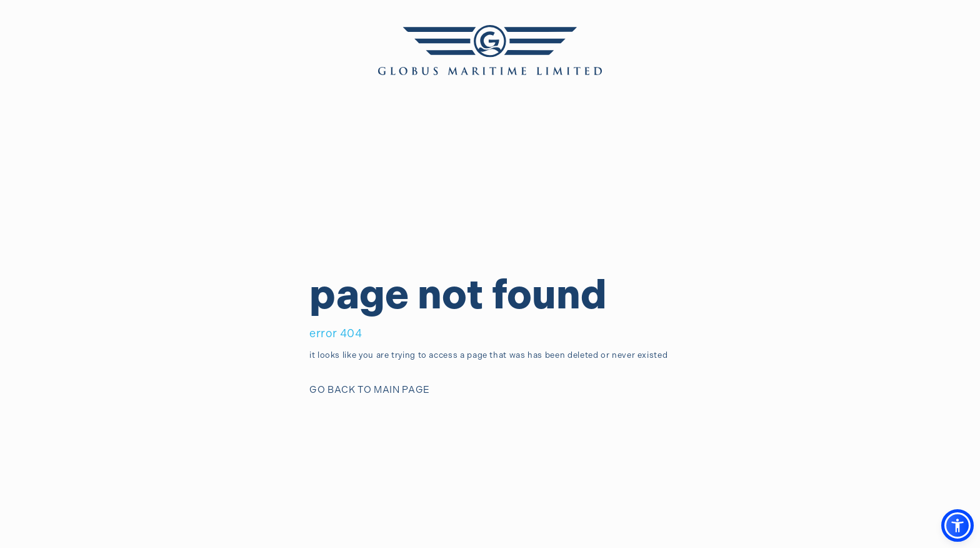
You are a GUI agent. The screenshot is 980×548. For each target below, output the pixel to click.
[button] (957, 525)
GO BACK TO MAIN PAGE (370, 390)
